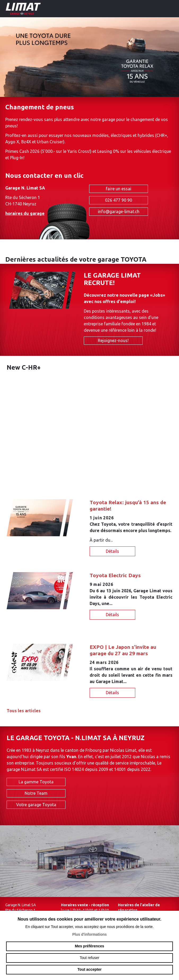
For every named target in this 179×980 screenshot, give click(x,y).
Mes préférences (89, 946)
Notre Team (36, 794)
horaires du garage (25, 213)
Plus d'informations (89, 934)
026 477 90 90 (119, 200)
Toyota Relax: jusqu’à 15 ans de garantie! (128, 506)
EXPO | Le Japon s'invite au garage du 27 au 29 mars (123, 650)
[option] (89, 57)
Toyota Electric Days (115, 575)
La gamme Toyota (36, 783)
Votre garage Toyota (36, 805)
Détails (112, 551)
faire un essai (119, 189)
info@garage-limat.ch (119, 211)
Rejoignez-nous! (113, 340)
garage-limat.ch (38, 9)
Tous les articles (24, 711)
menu (171, 8)
